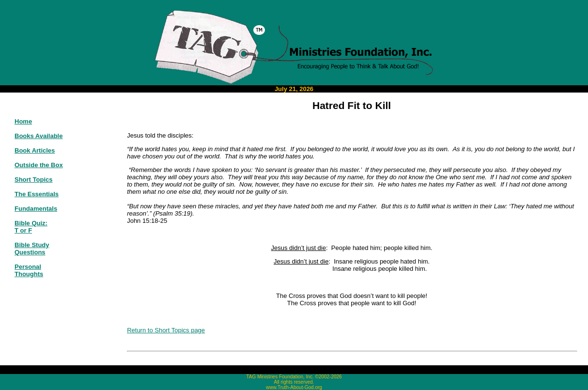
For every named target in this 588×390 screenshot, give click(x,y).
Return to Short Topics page (166, 330)
